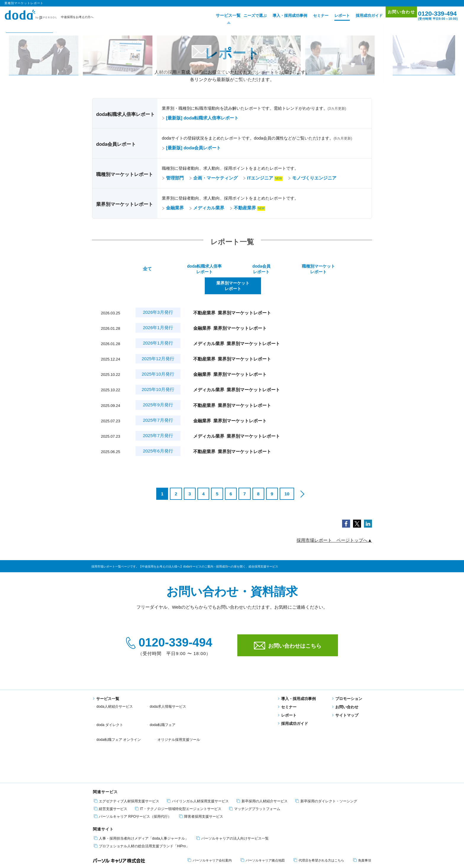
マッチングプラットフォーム (255, 742)
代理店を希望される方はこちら (319, 793)
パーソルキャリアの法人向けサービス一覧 (232, 771)
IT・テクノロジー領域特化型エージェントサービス (178, 742)
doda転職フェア (109, 698)
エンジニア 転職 (115, 820)
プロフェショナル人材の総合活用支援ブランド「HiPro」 (142, 779)
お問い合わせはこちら (288, 629)
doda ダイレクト (224, 690)
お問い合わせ (395, 15)
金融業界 (173, 208)
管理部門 (173, 178)
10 (287, 477)
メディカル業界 (207, 208)
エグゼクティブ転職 (166, 820)
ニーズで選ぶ (246, 16)
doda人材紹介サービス (115, 690)
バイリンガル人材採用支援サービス (198, 734)
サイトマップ (345, 699)
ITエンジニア (258, 178)
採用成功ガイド (360, 16)
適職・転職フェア (198, 820)
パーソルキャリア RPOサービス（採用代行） (133, 749)
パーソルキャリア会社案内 (210, 793)
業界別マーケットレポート (343, 269)
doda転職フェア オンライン (172, 698)
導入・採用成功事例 (281, 16)
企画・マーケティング (213, 178)
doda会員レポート (232, 269)
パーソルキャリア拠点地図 (263, 793)
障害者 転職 (139, 820)
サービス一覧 (217, 16)
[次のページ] (302, 477)
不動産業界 (243, 208)
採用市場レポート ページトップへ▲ (334, 524)
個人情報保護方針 (125, 846)
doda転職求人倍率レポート (176, 269)
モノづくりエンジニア (312, 178)
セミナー (312, 16)
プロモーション (347, 682)
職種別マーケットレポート (287, 269)
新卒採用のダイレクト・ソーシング (326, 734)
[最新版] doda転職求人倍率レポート (200, 118)
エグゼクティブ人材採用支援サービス (127, 734)
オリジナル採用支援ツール (232, 698)
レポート (333, 16)
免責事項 (362, 793)
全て (121, 269)
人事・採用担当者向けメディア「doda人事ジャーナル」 (141, 771)
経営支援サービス (111, 742)
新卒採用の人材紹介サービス (262, 734)
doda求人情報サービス (168, 690)
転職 (96, 820)
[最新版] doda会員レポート (191, 148)
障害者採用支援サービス (201, 749)
